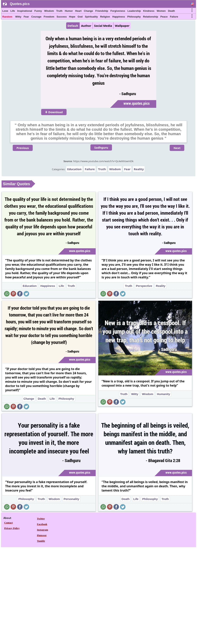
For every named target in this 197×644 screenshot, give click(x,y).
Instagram (43, 530)
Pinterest (42, 535)
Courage (36, 17)
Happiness (119, 17)
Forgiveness (118, 11)
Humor (69, 11)
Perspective (144, 286)
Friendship (102, 11)
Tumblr (41, 541)
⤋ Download (54, 112)
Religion (105, 17)
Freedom (49, 17)
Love (5, 11)
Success (62, 17)
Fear (26, 17)
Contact (8, 523)
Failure (174, 17)
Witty (18, 17)
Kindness (149, 11)
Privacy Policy (12, 528)
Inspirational (25, 11)
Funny (38, 11)
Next (177, 148)
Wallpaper (122, 26)
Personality (71, 499)
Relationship (151, 17)
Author (86, 26)
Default (73, 26)
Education (74, 169)
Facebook (42, 524)
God (80, 17)
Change (88, 11)
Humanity (164, 394)
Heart (78, 11)
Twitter (41, 519)
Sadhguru (101, 147)
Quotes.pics (20, 4)
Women (161, 11)
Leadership (134, 11)
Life (13, 11)
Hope (72, 17)
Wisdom (49, 11)
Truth (59, 11)
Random (7, 17)
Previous (23, 148)
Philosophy (134, 17)
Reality (139, 169)
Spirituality (91, 17)
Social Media (103, 26)
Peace (164, 17)
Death (171, 11)
